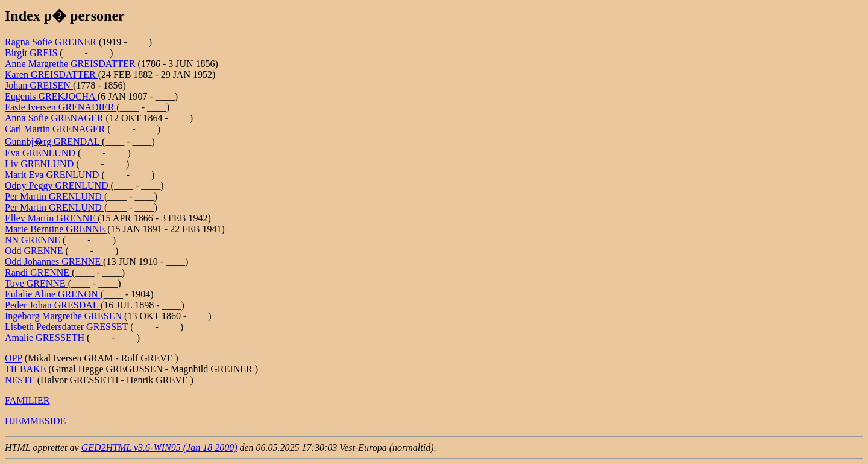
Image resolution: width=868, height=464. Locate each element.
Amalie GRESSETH (46, 338)
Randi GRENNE (38, 272)
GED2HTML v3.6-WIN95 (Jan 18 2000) (159, 447)
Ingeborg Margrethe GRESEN (64, 316)
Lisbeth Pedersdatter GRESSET (68, 327)
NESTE (20, 380)
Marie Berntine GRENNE (56, 229)
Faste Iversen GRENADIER (61, 107)
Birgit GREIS (32, 53)
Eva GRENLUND (41, 153)
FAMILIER (27, 400)
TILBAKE (25, 369)
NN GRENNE (34, 240)
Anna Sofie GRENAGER (55, 118)
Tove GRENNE (36, 283)
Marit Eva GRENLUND (53, 175)
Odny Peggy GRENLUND (58, 186)
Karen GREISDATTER (52, 75)
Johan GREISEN (39, 85)
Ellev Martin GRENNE (51, 218)
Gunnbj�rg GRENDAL (53, 141)
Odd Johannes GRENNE (54, 262)
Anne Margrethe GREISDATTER (71, 64)
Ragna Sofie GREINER (52, 42)
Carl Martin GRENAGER (56, 129)
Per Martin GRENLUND (55, 196)
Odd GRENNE (35, 251)
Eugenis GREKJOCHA (51, 96)
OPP (14, 358)
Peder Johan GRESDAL (53, 305)
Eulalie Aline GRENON (53, 294)
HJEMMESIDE (35, 421)
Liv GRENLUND (40, 164)
